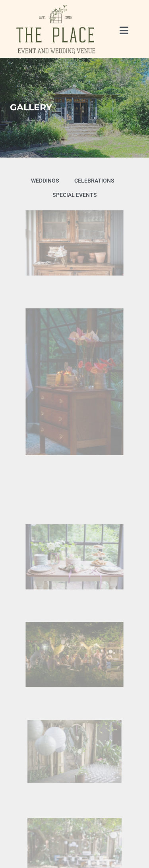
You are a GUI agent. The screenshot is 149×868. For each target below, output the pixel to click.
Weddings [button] (45, 181)
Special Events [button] (75, 195)
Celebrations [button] (94, 181)
